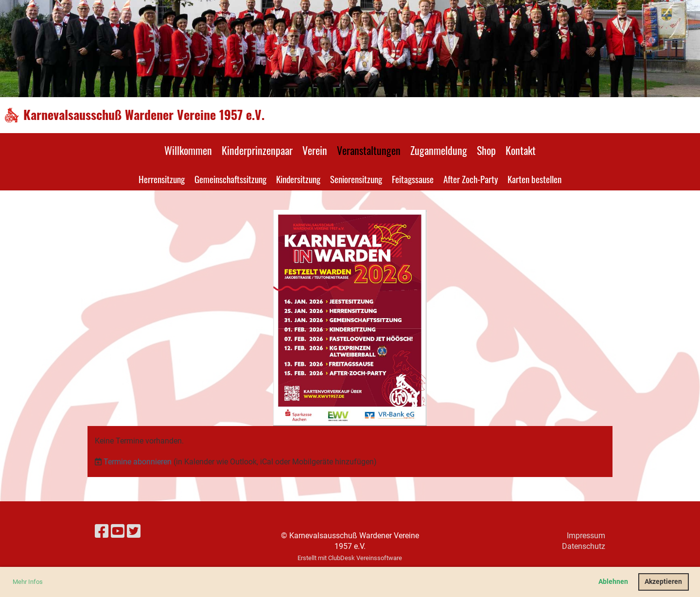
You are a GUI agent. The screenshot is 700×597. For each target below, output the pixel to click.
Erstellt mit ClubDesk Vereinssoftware (350, 558)
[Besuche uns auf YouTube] (118, 531)
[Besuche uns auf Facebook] (102, 531)
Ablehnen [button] (613, 582)
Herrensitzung (162, 179)
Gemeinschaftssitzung (230, 179)
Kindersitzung (298, 179)
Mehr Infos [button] (28, 582)
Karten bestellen (534, 179)
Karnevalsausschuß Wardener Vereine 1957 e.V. (144, 115)
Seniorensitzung (356, 179)
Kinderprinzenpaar (257, 150)
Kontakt (521, 150)
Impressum (586, 536)
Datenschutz (584, 546)
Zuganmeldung (439, 150)
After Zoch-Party (471, 179)
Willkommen (188, 150)
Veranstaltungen (369, 150)
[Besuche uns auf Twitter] (134, 531)
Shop (486, 150)
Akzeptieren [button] (663, 582)
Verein (315, 150)
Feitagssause (413, 179)
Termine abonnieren (138, 462)
